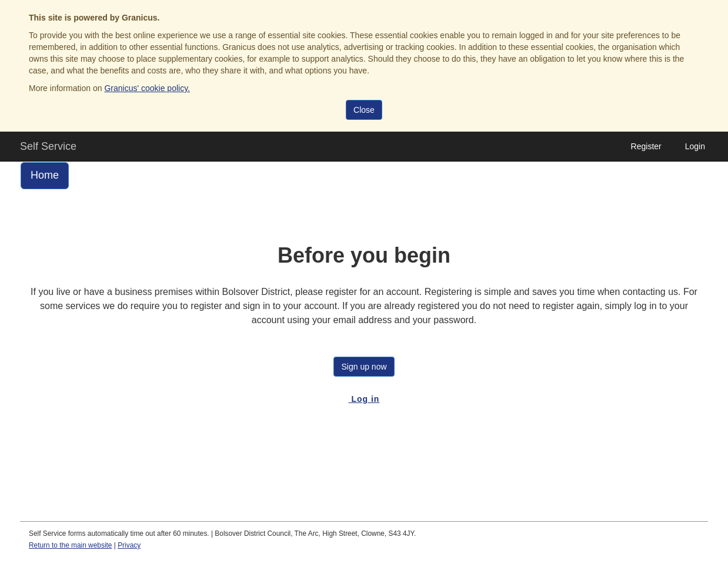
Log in (364, 399)
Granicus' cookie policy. (147, 88)
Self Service (48, 146)
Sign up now (364, 367)
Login (695, 146)
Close (364, 110)
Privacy (129, 545)
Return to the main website (70, 545)
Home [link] (45, 175)
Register (646, 146)
